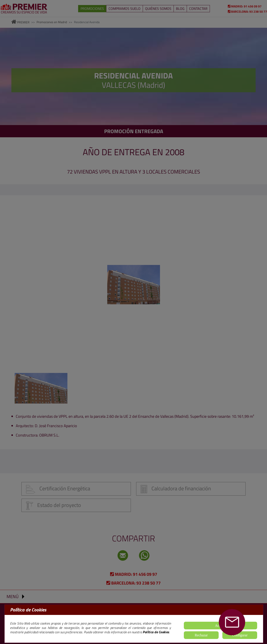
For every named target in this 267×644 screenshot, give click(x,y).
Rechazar (201, 635)
